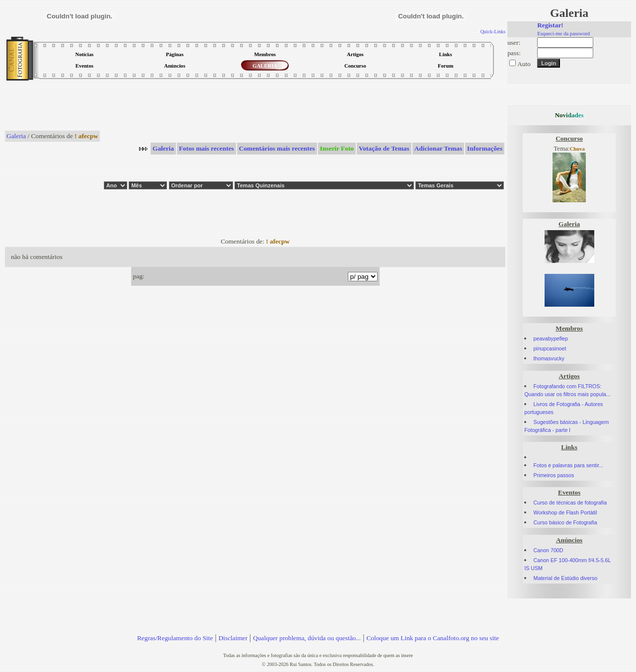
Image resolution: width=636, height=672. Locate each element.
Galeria (16, 136)
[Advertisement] (255, 106)
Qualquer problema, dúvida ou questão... (307, 638)
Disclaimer (233, 638)
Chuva (577, 149)
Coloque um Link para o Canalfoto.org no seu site (433, 638)
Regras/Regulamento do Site (175, 638)
